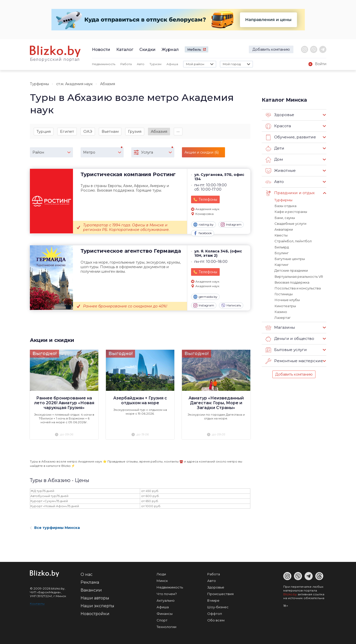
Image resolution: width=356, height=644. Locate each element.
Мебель (194, 49)
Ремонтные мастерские (294, 360)
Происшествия (220, 594)
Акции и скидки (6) (202, 153)
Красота (278, 126)
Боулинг (281, 252)
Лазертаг (283, 317)
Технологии (166, 627)
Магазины (280, 327)
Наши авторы (95, 598)
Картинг (281, 264)
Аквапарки (284, 229)
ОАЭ (88, 131)
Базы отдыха (285, 206)
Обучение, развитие (290, 137)
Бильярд (282, 247)
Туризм (155, 64)
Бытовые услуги (286, 349)
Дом (274, 160)
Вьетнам (110, 131)
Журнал (170, 50)
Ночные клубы (287, 299)
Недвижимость (104, 64)
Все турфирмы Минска (55, 528)
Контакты (37, 604)
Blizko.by (290, 594)
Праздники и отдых (290, 193)
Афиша (172, 64)
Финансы (165, 614)
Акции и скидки (52, 340)
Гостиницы (283, 293)
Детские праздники (291, 270)
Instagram (231, 225)
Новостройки (95, 614)
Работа (126, 64)
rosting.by (203, 225)
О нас (87, 574)
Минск (162, 581)
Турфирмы (39, 84)
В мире (213, 600)
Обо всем (216, 620)
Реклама (90, 582)
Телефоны (208, 200)
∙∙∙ (178, 131)
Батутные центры (289, 258)
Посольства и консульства (297, 287)
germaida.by (205, 297)
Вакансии (91, 590)
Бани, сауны (285, 217)
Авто (141, 64)
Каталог (125, 50)
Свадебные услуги (290, 223)
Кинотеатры (285, 305)
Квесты (281, 235)
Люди (161, 574)
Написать (231, 306)
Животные (280, 171)
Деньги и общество (290, 338)
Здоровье (280, 115)
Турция (44, 131)
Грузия (135, 131)
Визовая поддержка (292, 282)
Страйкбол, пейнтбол (293, 241)
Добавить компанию (271, 49)
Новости (101, 50)
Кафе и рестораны (291, 212)
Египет (67, 131)
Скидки (147, 50)
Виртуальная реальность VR (299, 276)
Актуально (166, 600)
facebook (203, 233)
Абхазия (159, 131)
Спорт (162, 620)
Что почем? (167, 594)
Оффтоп (215, 614)
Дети (275, 149)
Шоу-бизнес (218, 607)
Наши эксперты (97, 606)
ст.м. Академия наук (74, 84)
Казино (281, 311)
